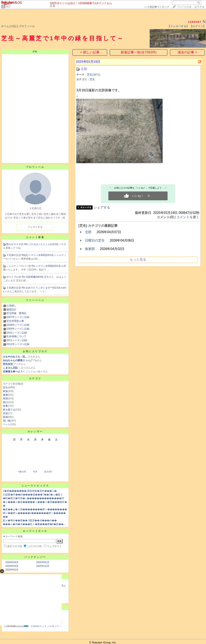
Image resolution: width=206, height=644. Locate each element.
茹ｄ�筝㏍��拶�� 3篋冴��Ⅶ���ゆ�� (30, 520)
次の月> (48, 472)
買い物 (7, 421)
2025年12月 (43, 566)
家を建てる (9, 410)
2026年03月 (12, 566)
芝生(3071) (94, 75)
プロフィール (27, 26)
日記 (14, 26)
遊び (5, 402)
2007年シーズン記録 (18, 317)
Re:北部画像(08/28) (33, 277)
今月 (35, 472)
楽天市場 (199, 7)
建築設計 (12, 309)
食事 (5, 406)
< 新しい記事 (90, 52)
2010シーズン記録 (17, 333)
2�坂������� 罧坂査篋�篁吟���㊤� (30, 491)
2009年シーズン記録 (18, 329)
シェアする (102, 207)
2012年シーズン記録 (18, 344)
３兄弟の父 (12, 255)
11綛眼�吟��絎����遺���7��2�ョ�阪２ (33, 495)
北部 (84, 69)
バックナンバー (35, 557)
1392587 (195, 22)
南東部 (90, 249)
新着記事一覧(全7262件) (139, 52)
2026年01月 (43, 562)
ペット (7, 424)
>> (157, 7)
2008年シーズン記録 (18, 325)
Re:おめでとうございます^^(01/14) (41, 288)
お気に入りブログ (35, 351)
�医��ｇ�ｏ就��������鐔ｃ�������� (35, 509)
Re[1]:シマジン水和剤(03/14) (38, 255)
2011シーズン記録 (17, 340)
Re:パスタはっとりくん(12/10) (42, 244)
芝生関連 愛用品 (16, 313)
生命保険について (16, 336)
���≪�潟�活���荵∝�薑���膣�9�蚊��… (34, 524)
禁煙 (5, 399)
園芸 (8, 7)
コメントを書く (188, 217)
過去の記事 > (187, 52)
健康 (5, 395)
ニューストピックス (35, 486)
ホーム (5, 26)
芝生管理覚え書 (15, 321)
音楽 (5, 413)
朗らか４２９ (14, 244)
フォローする (35, 227)
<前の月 (22, 472)
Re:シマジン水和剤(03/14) (46, 266)
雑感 (5, 417)
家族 (5, 391)
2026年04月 (12, 562)
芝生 (5, 387)
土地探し (12, 306)
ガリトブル (12, 277)
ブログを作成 (184, 7)
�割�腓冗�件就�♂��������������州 (33, 498)
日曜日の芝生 (95, 240)
